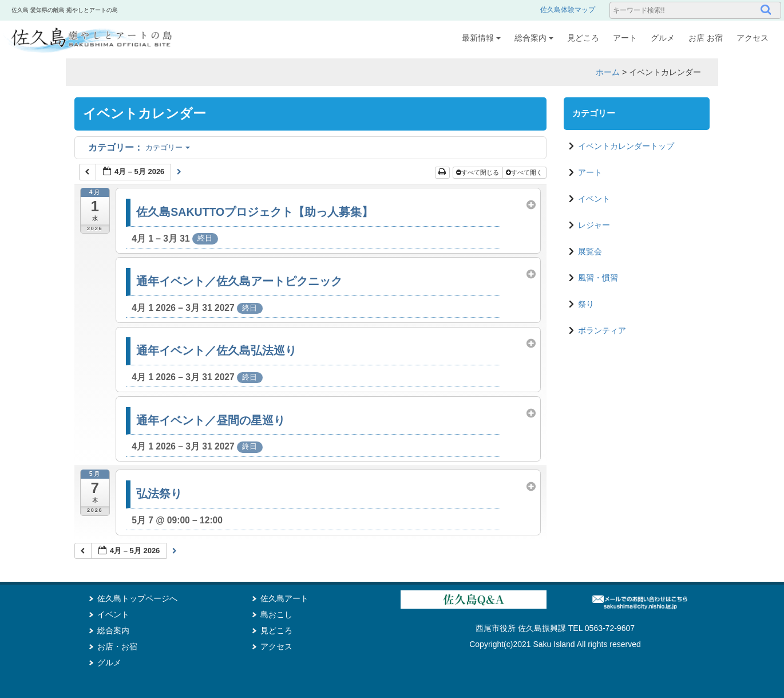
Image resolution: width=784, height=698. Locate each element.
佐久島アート (284, 598)
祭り (586, 304)
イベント (594, 199)
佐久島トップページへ (137, 598)
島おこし (276, 614)
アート (625, 38)
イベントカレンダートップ (626, 146)
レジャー (594, 225)
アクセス (753, 38)
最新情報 (481, 38)
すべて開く (525, 172)
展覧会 (590, 251)
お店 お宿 (706, 38)
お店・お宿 (117, 646)
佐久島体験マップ (568, 10)
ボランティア (602, 330)
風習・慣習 (598, 278)
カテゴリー (139, 147)
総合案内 (534, 38)
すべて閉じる (478, 172)
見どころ (583, 38)
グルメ (663, 38)
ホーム (608, 72)
